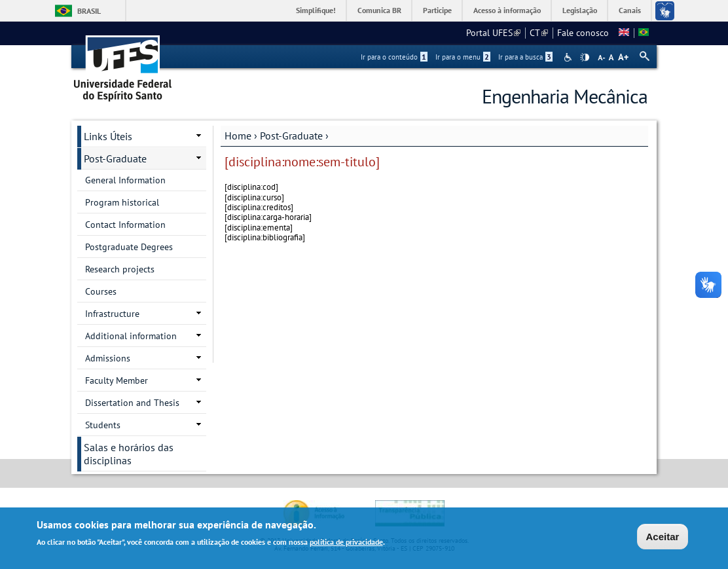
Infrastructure (112, 314)
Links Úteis (108, 136)
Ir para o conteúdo (394, 57)
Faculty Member (117, 380)
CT (539, 33)
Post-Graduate (291, 136)
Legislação (580, 10)
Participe (437, 10)
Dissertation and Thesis (132, 403)
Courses (101, 291)
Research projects (120, 269)
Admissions (108, 358)
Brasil (89, 11)
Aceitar (663, 538)
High (585, 58)
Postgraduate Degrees (129, 247)
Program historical (122, 202)
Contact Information (125, 225)
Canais (630, 10)
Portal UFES (493, 33)
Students (103, 425)
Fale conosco (583, 33)
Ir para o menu (463, 57)
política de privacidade (346, 543)
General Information (125, 180)
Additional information (131, 336)
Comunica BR (379, 10)
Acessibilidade (569, 57)
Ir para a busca (525, 57)
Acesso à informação (507, 10)
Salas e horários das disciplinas (129, 454)
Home (238, 136)
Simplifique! (316, 10)
